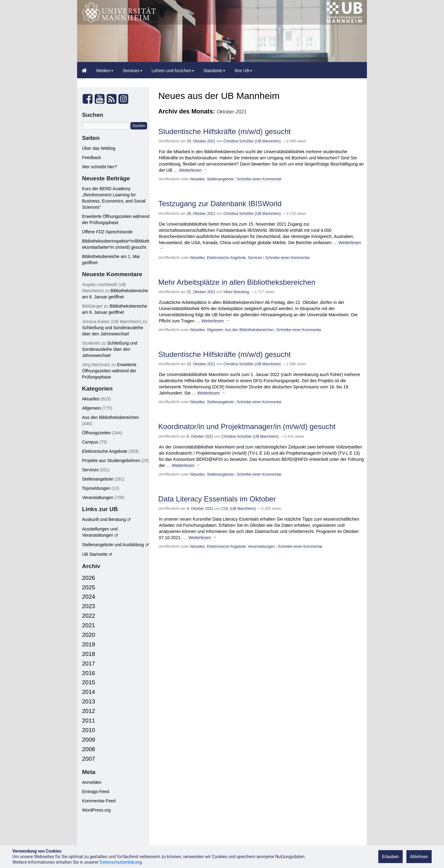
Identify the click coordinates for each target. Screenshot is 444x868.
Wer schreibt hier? (99, 167)
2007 (88, 759)
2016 (88, 673)
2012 (88, 711)
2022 (88, 616)
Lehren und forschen (173, 71)
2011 (88, 721)
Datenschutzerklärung (121, 862)
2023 (88, 606)
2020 (88, 635)
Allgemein (215, 330)
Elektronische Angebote (226, 258)
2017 (88, 663)
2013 (88, 701)
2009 (88, 740)
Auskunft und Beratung (104, 519)
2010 (88, 730)
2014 (88, 692)
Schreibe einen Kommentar (259, 179)
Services (133, 71)
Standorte (214, 71)
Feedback (91, 158)
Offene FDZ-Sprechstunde (107, 232)
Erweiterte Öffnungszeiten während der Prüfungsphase (109, 371)
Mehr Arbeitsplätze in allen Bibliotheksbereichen (237, 282)
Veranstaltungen (261, 547)
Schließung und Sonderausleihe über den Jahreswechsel (110, 349)
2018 (88, 654)
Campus (90, 442)
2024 (88, 597)
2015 (88, 682)
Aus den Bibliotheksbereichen (249, 330)
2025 (88, 587)
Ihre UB (243, 71)
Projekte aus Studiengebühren (111, 461)
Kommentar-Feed (99, 801)
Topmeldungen (96, 488)
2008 (88, 749)
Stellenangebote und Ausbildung (113, 545)
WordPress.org (96, 810)
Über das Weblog (99, 148)
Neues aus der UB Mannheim (219, 96)
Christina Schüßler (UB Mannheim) (252, 141)
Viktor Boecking (236, 292)
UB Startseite (95, 554)
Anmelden (92, 782)
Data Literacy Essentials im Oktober (217, 499)
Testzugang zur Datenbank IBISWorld (220, 204)
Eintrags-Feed (96, 792)
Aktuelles (197, 179)
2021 (88, 625)
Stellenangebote (220, 179)
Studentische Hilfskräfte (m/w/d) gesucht (224, 131)
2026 (88, 578)
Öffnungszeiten (97, 433)
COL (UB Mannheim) (239, 509)
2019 (88, 644)
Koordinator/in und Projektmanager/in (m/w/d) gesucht (247, 426)
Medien (105, 71)
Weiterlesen (193, 170)
